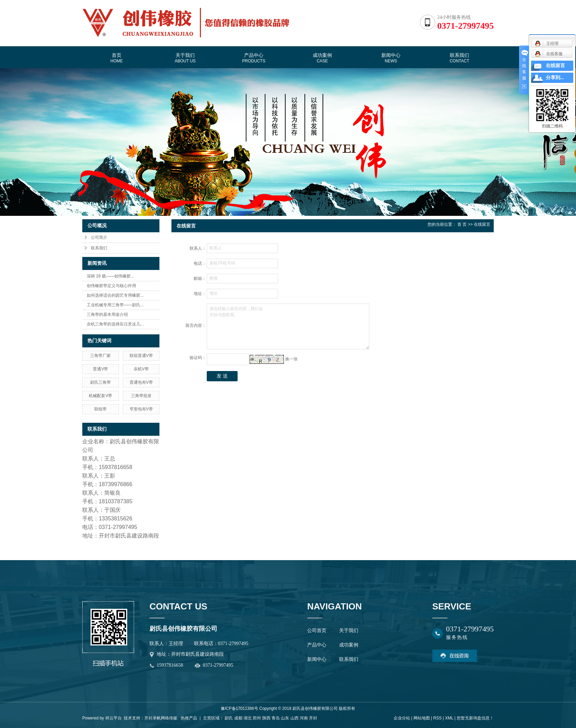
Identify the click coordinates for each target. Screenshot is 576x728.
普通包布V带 (141, 382)
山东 (285, 718)
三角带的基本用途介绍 (107, 314)
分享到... (555, 78)
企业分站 (402, 718)
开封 (313, 718)
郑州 (257, 718)
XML (449, 718)
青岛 (276, 718)
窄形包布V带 (141, 409)
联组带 (100, 409)
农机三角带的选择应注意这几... (115, 324)
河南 (304, 718)
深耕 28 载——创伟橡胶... (110, 276)
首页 (117, 58)
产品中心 (254, 58)
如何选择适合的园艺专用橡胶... (115, 295)
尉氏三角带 (100, 382)
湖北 (248, 718)
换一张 (291, 359)
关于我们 (185, 58)
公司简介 (99, 237)
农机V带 (141, 369)
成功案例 (322, 58)
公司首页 (317, 631)
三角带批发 (141, 396)
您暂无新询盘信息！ (475, 718)
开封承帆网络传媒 (161, 718)
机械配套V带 (100, 396)
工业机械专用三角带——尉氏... (115, 305)
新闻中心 (391, 58)
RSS (437, 718)
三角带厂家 (100, 356)
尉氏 (229, 718)
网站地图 (422, 718)
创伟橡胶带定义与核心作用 (111, 286)
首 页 (462, 224)
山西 (295, 718)
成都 (238, 718)
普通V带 (100, 369)
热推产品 (189, 718)
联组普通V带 (141, 356)
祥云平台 (113, 718)
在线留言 (555, 66)
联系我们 (459, 58)
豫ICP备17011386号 (239, 708)
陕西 (266, 718)
